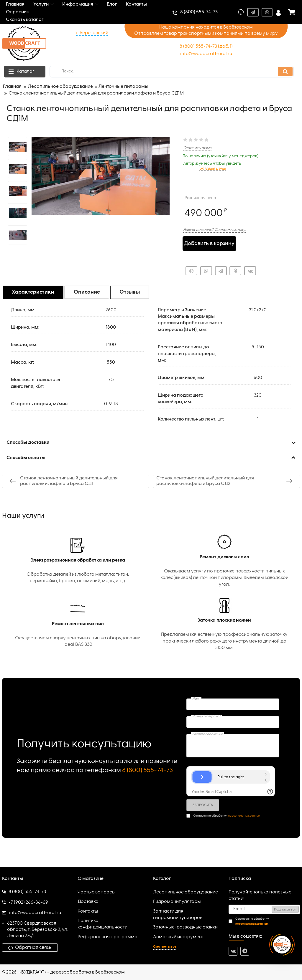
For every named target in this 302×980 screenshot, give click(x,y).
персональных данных (244, 816)
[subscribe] (264, 909)
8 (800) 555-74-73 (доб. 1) (206, 47)
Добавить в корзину (209, 244)
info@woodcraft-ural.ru (206, 54)
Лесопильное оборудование (186, 892)
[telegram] (245, 951)
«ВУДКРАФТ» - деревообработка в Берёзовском (72, 972)
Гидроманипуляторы (177, 902)
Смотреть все (165, 947)
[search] (172, 72)
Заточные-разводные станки (185, 927)
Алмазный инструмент (178, 937)
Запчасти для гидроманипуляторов (178, 915)
